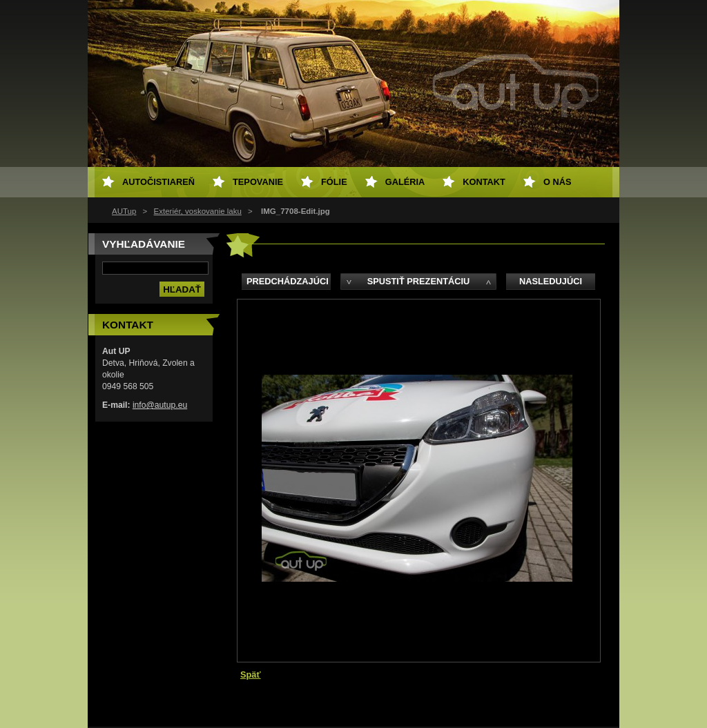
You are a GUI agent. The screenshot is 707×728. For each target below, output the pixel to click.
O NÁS (558, 182)
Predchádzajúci (288, 281)
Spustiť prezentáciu (419, 281)
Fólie (334, 182)
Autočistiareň (158, 182)
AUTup (124, 211)
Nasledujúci (551, 281)
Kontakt (484, 182)
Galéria (405, 182)
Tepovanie (258, 182)
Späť (251, 675)
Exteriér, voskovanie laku (198, 211)
